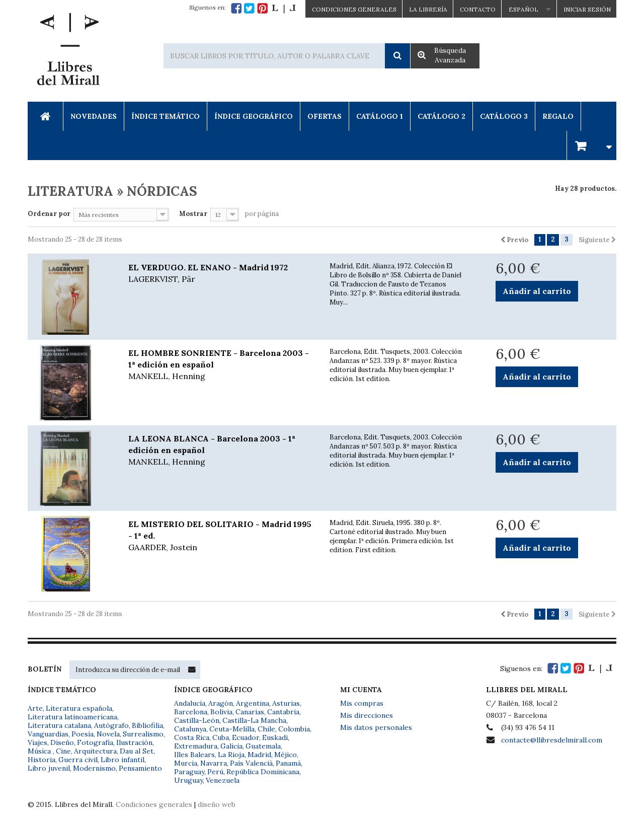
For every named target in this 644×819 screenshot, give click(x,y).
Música (40, 751)
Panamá (288, 763)
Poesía (83, 734)
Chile (266, 729)
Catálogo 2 (441, 116)
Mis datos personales (376, 727)
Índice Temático (166, 116)
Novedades (94, 116)
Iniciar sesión (587, 9)
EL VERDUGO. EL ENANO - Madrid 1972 (221, 274)
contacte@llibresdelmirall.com (552, 740)
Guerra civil (78, 760)
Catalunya (190, 729)
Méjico (286, 755)
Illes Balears (194, 755)
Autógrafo (111, 725)
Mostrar (193, 214)
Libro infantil (123, 760)
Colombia (294, 729)
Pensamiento (140, 768)
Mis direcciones (367, 715)
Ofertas (325, 116)
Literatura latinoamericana (72, 717)
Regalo (558, 116)
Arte (35, 708)
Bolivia (221, 712)
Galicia (231, 746)
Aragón (221, 703)
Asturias (286, 703)
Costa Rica (192, 737)
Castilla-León (197, 720)
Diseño (62, 742)
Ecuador (246, 737)
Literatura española (79, 708)
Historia (42, 760)
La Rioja (231, 755)
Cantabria (283, 712)
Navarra (214, 763)
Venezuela (223, 780)
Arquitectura (95, 751)
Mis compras (362, 703)
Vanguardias (48, 734)
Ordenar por (49, 214)
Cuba (221, 737)
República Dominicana (263, 772)
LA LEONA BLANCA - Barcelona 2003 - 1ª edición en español (221, 451)
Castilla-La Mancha (254, 720)
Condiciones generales (154, 804)
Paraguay (189, 772)
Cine (63, 751)
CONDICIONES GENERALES (354, 9)
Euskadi (275, 737)
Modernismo (94, 768)
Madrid (259, 755)
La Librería (428, 9)
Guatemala (263, 746)
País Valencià (251, 763)
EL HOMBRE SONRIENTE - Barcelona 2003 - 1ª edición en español (221, 365)
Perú (215, 772)
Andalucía (190, 703)
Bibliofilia (147, 725)
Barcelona (191, 712)
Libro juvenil (49, 768)
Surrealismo (143, 734)
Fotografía (95, 742)
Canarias (250, 712)
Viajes (37, 742)
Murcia (186, 763)
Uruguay (188, 780)
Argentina (253, 703)
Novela (108, 734)
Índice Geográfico (254, 116)
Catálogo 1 (380, 116)
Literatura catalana (59, 725)
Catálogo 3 (504, 116)
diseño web (217, 804)
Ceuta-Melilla (232, 729)
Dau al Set (137, 751)
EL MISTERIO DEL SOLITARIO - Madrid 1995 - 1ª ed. (221, 536)
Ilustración (134, 742)
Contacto (478, 9)
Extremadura (196, 746)
